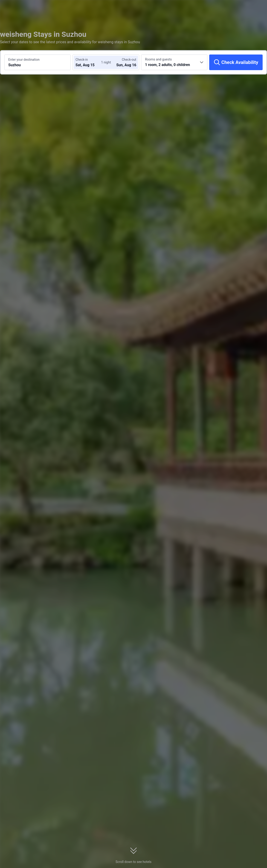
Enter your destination (24, 60)
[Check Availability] (236, 62)
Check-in (82, 60)
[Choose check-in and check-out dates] (89, 62)
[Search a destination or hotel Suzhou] (38, 62)
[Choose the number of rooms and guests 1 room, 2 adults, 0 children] (174, 62)
